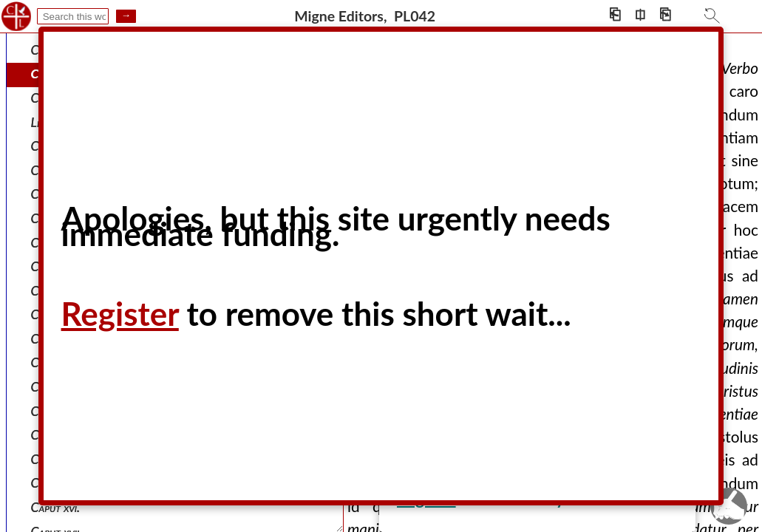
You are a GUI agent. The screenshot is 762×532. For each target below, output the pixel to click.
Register (120, 313)
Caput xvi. (56, 507)
